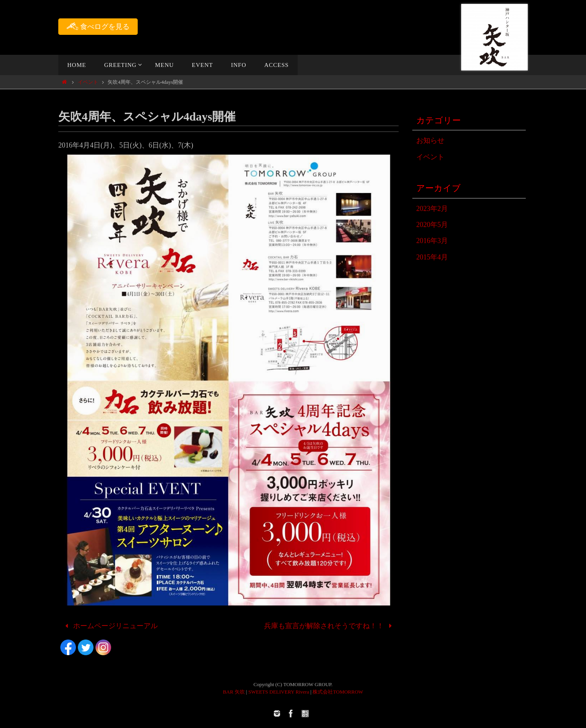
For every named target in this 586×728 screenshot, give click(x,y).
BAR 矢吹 (234, 692)
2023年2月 (432, 209)
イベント (88, 82)
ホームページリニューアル (110, 626)
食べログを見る (98, 26)
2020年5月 (432, 225)
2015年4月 (432, 257)
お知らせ (430, 141)
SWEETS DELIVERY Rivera (279, 692)
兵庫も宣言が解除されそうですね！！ (330, 626)
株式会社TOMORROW (338, 692)
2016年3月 (432, 241)
